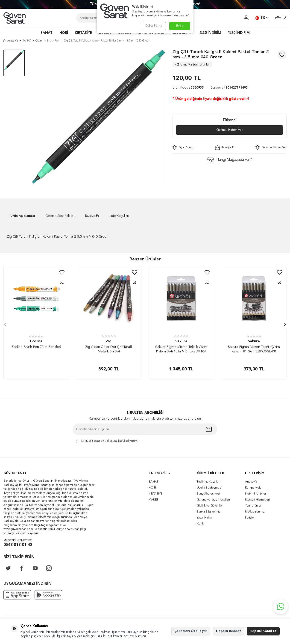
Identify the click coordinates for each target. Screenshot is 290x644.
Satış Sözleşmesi (208, 494)
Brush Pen (53, 41)
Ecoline (36, 341)
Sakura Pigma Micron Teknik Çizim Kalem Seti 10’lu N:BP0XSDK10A (181, 349)
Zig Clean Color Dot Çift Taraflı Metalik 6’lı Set (109, 349)
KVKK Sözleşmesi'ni (93, 441)
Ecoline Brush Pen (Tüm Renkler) (36, 347)
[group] (99, 117)
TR (262, 18)
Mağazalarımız (255, 512)
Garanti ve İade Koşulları (213, 500)
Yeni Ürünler (253, 506)
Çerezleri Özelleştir (191, 631)
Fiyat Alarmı (183, 148)
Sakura (181, 341)
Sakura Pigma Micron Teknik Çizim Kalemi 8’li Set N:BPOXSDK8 (254, 349)
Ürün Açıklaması (23, 216)
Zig (192, 65)
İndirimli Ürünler (256, 494)
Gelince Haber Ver (230, 130)
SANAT (47, 33)
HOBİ (64, 33)
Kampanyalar (254, 488)
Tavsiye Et (225, 148)
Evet (180, 26)
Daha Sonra (154, 26)
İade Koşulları (119, 216)
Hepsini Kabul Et (263, 631)
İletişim (250, 518)
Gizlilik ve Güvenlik (209, 506)
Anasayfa (11, 41)
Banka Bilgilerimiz (209, 512)
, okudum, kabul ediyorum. (107, 441)
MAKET (153, 500)
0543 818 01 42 (18, 545)
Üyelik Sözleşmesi (209, 488)
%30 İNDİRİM (210, 33)
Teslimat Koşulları (208, 482)
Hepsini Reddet (228, 631)
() (281, 18)
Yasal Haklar (205, 518)
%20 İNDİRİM (239, 33)
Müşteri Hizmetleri (257, 500)
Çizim (39, 41)
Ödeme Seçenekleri (60, 216)
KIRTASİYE (83, 33)
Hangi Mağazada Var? (230, 160)
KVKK (200, 524)
